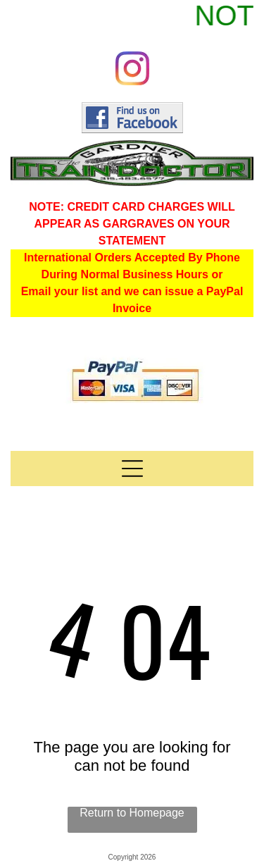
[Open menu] (132, 469)
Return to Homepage (132, 813)
